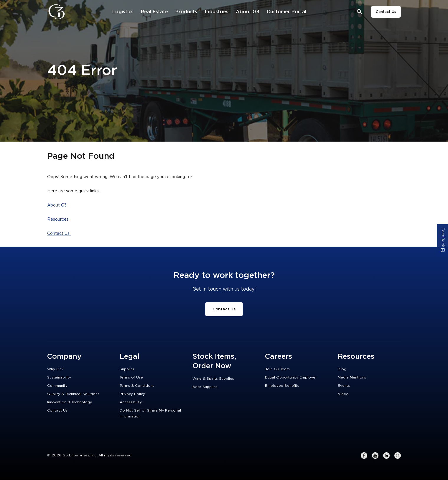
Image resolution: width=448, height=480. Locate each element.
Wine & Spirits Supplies (213, 379)
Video (343, 394)
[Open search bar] (360, 12)
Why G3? (55, 369)
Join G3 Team (277, 369)
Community (57, 386)
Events (344, 386)
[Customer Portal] (286, 12)
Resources (58, 219)
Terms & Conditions (137, 386)
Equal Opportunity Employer (291, 377)
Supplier (127, 369)
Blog (342, 369)
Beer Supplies (205, 387)
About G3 (57, 205)
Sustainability (59, 377)
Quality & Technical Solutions (73, 394)
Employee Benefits (282, 386)
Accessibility (131, 402)
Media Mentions (352, 377)
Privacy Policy (132, 394)
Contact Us (386, 12)
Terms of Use (131, 377)
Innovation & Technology (70, 402)
